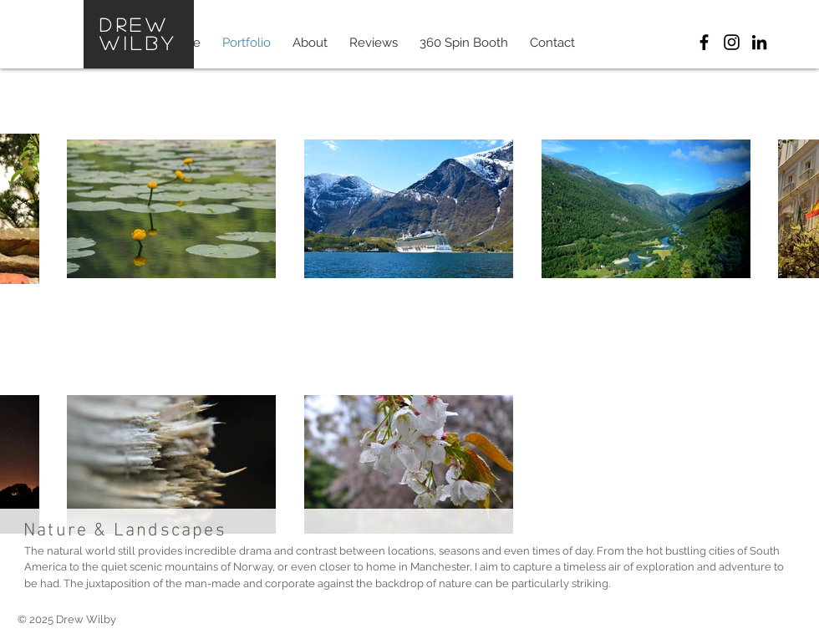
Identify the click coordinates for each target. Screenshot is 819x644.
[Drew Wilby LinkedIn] (759, 42)
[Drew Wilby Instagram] (732, 42)
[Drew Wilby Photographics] (704, 42)
